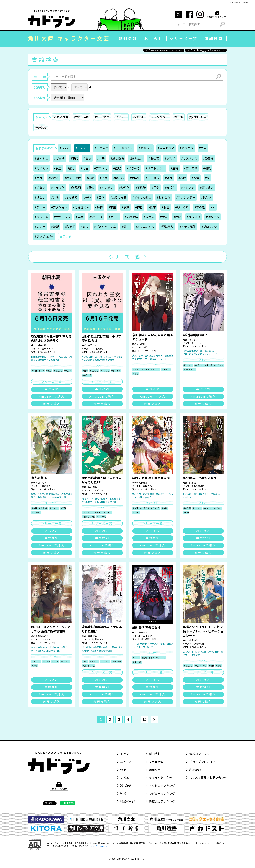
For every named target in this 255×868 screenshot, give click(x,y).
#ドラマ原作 (187, 227)
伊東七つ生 (199, 644)
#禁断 (55, 227)
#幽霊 (87, 158)
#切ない (40, 188)
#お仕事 (154, 158)
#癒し (71, 168)
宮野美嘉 (143, 483)
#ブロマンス (209, 227)
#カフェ (40, 227)
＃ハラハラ (87, 375)
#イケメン (101, 148)
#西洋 (101, 197)
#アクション (59, 207)
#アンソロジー (44, 236)
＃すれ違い (36, 512)
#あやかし (42, 158)
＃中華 (34, 371)
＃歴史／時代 (116, 661)
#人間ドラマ (166, 148)
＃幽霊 (135, 369)
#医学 (152, 207)
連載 (123, 793)
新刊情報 (128, 39)
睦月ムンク (98, 639)
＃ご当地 (46, 661)
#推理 (117, 168)
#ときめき (133, 168)
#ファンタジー (186, 197)
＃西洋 (85, 371)
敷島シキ (143, 632)
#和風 (207, 168)
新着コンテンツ (199, 754)
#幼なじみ (213, 217)
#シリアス (96, 217)
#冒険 (55, 197)
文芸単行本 (156, 762)
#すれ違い (131, 217)
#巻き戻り (193, 217)
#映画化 (124, 188)
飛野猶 (193, 483)
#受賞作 (208, 158)
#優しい (118, 178)
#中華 (101, 158)
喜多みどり (43, 636)
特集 (123, 770)
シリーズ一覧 (184, 39)
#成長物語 (117, 158)
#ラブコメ (42, 217)
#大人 (164, 217)
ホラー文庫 (102, 117)
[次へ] (154, 719)
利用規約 (195, 770)
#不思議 (141, 188)
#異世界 (149, 217)
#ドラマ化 (58, 188)
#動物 (99, 207)
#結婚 (90, 178)
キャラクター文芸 (160, 778)
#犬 (213, 207)
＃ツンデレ (94, 661)
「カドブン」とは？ (202, 762)
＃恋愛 (63, 508)
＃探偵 (211, 666)
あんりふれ (199, 486)
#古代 (182, 178)
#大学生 (135, 178)
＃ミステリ (58, 371)
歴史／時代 (81, 117)
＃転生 (49, 371)
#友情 (195, 178)
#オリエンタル (145, 227)
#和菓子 (70, 227)
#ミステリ (82, 148)
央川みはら (98, 349)
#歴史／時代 (73, 178)
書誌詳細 (52, 389)
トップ (125, 754)
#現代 (74, 158)
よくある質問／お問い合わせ (208, 778)
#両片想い (207, 188)
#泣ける (53, 178)
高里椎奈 (194, 640)
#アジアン (188, 188)
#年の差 (200, 207)
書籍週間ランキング (162, 801)
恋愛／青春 (61, 117)
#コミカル (152, 178)
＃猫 (205, 666)
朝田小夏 (42, 345)
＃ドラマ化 (101, 517)
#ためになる (118, 197)
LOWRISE (47, 639)
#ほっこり (191, 168)
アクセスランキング (162, 785)
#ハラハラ (187, 148)
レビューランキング (162, 793)
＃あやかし (43, 508)
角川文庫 (155, 770)
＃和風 (186, 512)
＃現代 (135, 374)
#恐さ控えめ (81, 207)
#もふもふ (42, 168)
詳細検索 (214, 39)
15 (144, 719)
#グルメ (170, 158)
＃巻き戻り (94, 371)
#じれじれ (164, 197)
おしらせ (154, 39)
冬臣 (145, 347)
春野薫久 (46, 486)
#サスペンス (189, 158)
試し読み (52, 531)
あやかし (139, 117)
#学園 (112, 207)
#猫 (207, 178)
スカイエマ (98, 490)
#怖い (87, 197)
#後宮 (58, 168)
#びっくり (182, 207)
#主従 (174, 168)
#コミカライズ (123, 148)
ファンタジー (159, 117)
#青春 (85, 168)
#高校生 (170, 188)
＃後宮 (42, 371)
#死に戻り (167, 227)
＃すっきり (137, 662)
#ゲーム (114, 217)
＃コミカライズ (190, 369)
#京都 (39, 178)
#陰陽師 (75, 188)
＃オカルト (155, 369)
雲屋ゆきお (47, 349)
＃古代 (85, 661)
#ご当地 (59, 158)
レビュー (126, 778)
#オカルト (145, 148)
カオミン (147, 636)
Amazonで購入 (52, 396)
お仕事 (179, 117)
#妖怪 (169, 178)
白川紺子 (42, 483)
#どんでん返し (142, 197)
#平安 (155, 188)
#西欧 (177, 217)
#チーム (40, 207)
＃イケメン (166, 369)
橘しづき (194, 340)
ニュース (126, 762)
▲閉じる (66, 236)
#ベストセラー (155, 168)
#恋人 (85, 227)
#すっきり (71, 197)
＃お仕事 (209, 365)
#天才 (126, 227)
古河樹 (142, 344)
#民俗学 (206, 197)
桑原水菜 (92, 636)
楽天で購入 (52, 404)
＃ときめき (116, 371)
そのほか (41, 127)
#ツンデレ (107, 188)
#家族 (126, 207)
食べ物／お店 (198, 117)
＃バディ (68, 371)
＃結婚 (164, 508)
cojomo (198, 343)
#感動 (104, 178)
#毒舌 (80, 217)
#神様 (139, 207)
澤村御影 (92, 487)
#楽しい (40, 197)
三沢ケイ (92, 345)
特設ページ (127, 801)
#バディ (65, 148)
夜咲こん (147, 486)
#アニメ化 (101, 168)
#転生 (166, 207)
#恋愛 (203, 148)
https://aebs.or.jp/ (99, 846)
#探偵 (90, 188)
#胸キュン (136, 158)
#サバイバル (62, 217)
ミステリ (121, 117)
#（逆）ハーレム (105, 227)
